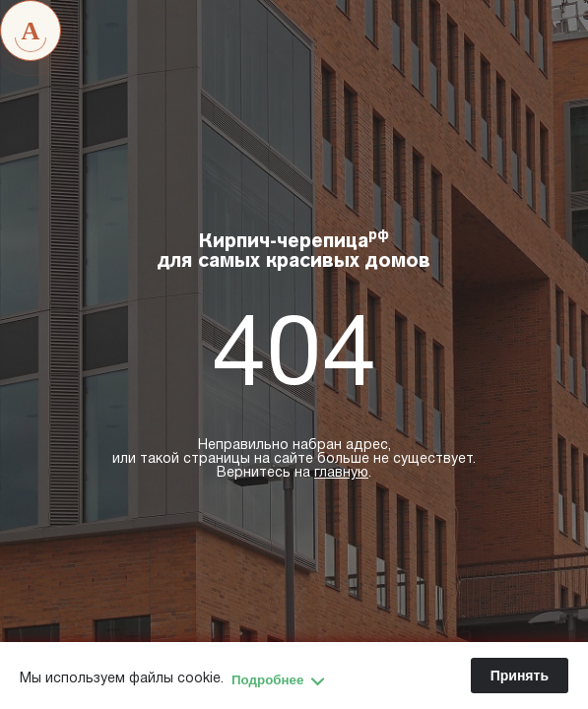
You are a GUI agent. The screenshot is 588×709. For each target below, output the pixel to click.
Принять (520, 676)
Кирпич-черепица (294, 251)
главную (341, 473)
